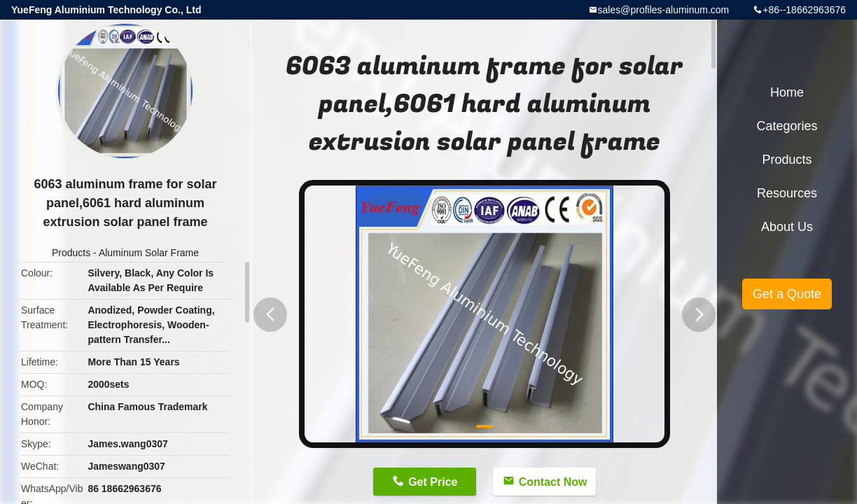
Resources (787, 193)
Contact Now (553, 482)
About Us (787, 227)
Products (71, 253)
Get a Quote (787, 294)
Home (787, 92)
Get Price (433, 482)
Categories (787, 126)
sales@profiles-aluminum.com (664, 10)
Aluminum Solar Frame (149, 253)
